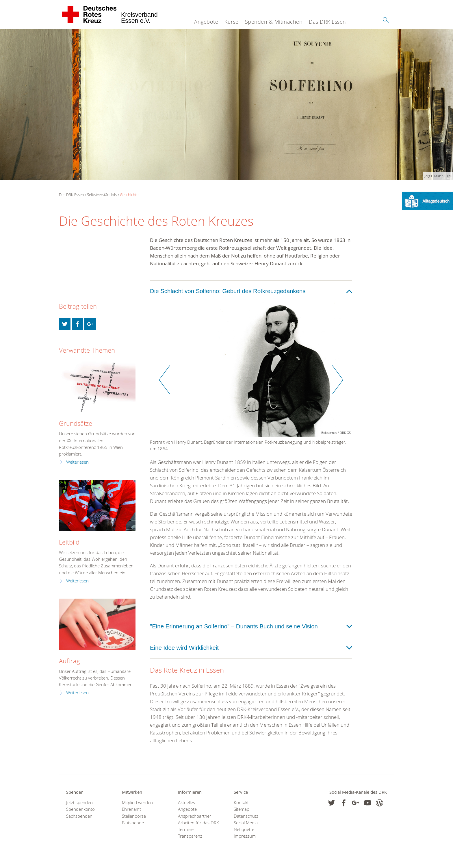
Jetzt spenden (79, 803)
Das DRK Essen (327, 22)
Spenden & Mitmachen (274, 22)
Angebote (206, 22)
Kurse (232, 22)
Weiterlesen (77, 462)
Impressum (245, 836)
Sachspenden (79, 816)
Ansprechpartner (195, 816)
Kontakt (241, 803)
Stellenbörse (134, 816)
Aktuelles (186, 803)
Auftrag (69, 661)
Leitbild (69, 542)
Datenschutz (246, 816)
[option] (251, 380)
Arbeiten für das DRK (198, 823)
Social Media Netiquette (246, 826)
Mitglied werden (137, 803)
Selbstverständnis (102, 195)
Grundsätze (76, 423)
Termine (186, 829)
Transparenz (190, 836)
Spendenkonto (80, 809)
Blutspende (133, 823)
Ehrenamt (131, 809)
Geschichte (129, 195)
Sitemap (242, 809)
